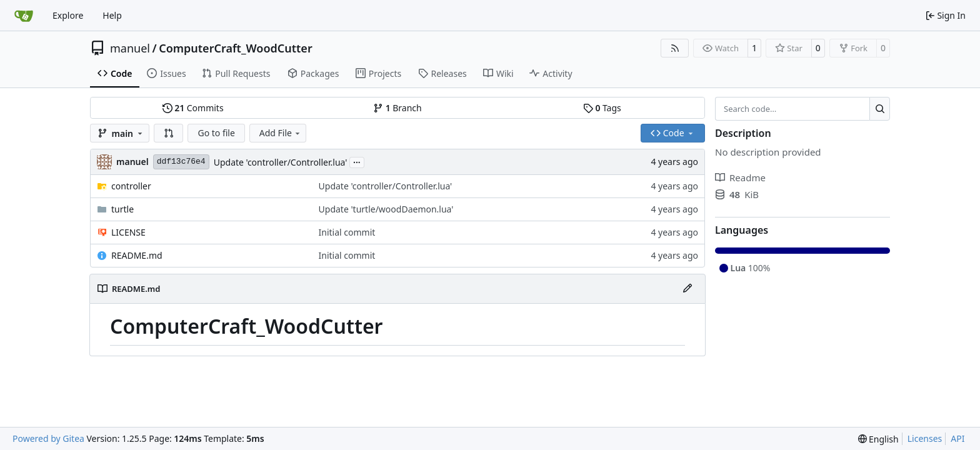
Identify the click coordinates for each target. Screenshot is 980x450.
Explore (68, 15)
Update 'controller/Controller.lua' (281, 162)
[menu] (878, 439)
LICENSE (128, 232)
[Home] (24, 16)
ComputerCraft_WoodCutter (236, 48)
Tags (602, 108)
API (957, 438)
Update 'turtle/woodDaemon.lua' (386, 209)
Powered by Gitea (48, 438)
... (357, 161)
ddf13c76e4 (181, 162)
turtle (122, 209)
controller (131, 186)
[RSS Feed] (675, 48)
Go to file (216, 133)
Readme (740, 177)
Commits (193, 108)
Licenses (925, 438)
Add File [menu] (281, 133)
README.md (137, 255)
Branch (397, 108)
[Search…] (880, 109)
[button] (169, 133)
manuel (130, 48)
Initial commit (347, 232)
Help (112, 15)
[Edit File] (687, 289)
